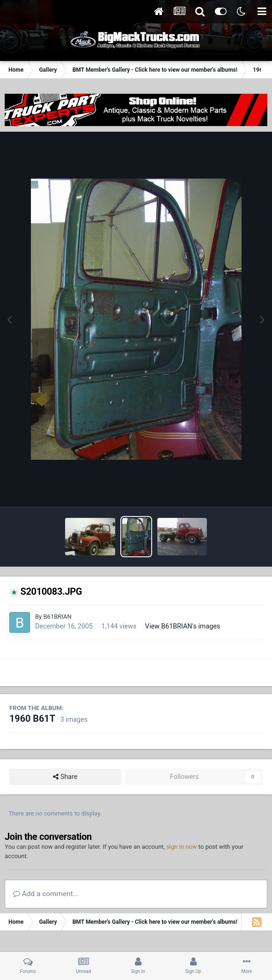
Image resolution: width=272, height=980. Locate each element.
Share (65, 777)
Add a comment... (46, 894)
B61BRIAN (57, 617)
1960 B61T (32, 719)
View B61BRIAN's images (183, 626)
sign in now (182, 847)
